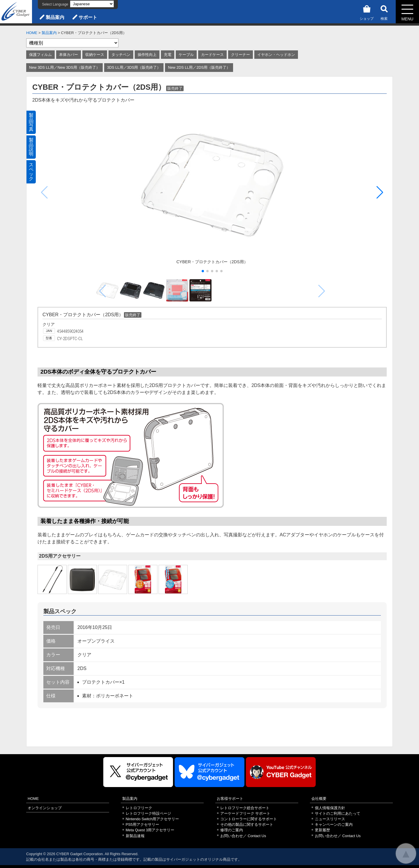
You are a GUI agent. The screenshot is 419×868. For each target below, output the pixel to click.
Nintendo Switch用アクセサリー (152, 819)
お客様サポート (230, 799)
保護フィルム (40, 55)
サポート (88, 17)
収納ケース (95, 55)
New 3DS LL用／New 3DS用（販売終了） (64, 67)
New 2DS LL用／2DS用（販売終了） (199, 67)
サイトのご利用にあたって (338, 813)
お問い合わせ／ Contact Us (243, 836)
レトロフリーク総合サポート (245, 808)
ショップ (367, 12)
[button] (380, 192)
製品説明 (31, 147)
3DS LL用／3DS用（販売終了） (134, 67)
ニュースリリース (330, 819)
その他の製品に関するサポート (247, 824)
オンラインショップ (45, 808)
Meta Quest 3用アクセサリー (150, 830)
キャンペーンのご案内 (334, 824)
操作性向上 (147, 55)
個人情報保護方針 (330, 808)
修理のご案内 (232, 830)
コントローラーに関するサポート (249, 819)
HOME (32, 33)
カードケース (212, 55)
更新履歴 (322, 830)
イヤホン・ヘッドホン (276, 55)
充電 (168, 55)
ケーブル (186, 55)
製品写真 (31, 122)
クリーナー (240, 55)
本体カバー (69, 55)
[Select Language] (92, 4)
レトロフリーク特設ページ (148, 813)
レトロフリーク (139, 808)
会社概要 (319, 799)
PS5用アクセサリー (142, 824)
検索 (384, 12)
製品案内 (55, 17)
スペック (31, 172)
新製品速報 (135, 836)
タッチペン (121, 55)
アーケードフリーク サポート (245, 813)
